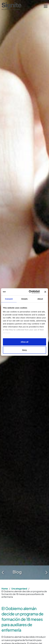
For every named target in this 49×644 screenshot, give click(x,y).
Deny (25, 350)
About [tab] (40, 299)
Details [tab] (24, 299)
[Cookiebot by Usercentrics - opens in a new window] (30, 292)
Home (5, 589)
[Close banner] (45, 292)
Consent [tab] (9, 299)
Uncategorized (19, 589)
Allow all (25, 342)
